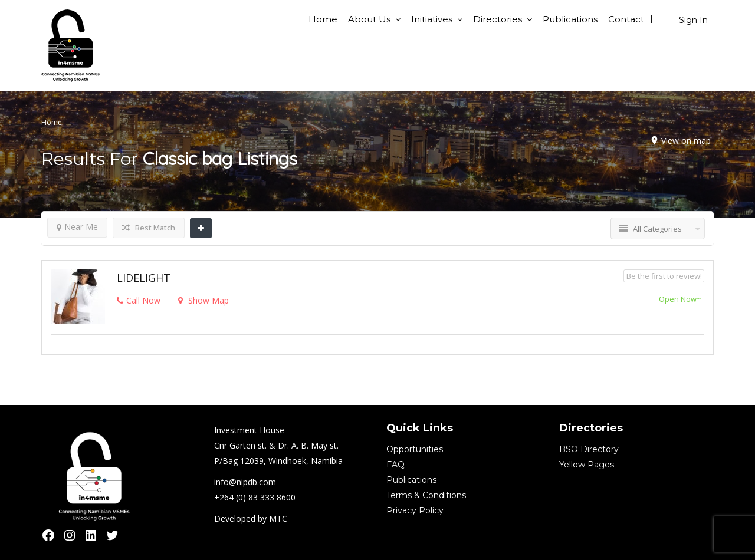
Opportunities (415, 449)
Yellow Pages (587, 465)
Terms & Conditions (426, 495)
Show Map (203, 300)
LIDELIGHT (144, 278)
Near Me (77, 227)
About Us (369, 19)
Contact (626, 19)
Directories (498, 19)
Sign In (693, 20)
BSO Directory (589, 449)
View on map (686, 141)
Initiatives (432, 19)
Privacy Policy (415, 510)
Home (323, 19)
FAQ (395, 465)
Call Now (139, 300)
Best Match (149, 228)
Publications (570, 19)
